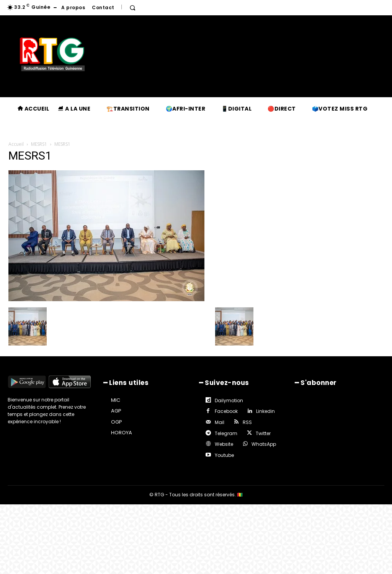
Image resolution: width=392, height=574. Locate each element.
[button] (132, 8)
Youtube (223, 450)
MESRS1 (39, 144)
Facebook (225, 410)
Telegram (225, 430)
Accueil (16, 144)
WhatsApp (262, 440)
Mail (218, 420)
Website (223, 440)
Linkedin (264, 410)
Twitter (262, 430)
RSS (246, 420)
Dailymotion (228, 399)
